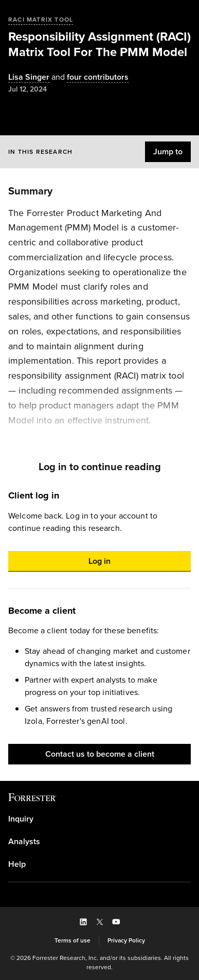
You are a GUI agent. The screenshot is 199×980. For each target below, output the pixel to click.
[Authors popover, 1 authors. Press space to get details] (29, 77)
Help (17, 864)
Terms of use (73, 940)
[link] (99, 819)
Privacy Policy (126, 940)
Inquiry (21, 819)
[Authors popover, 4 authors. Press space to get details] (89, 77)
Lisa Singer (29, 77)
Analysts (24, 842)
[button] (168, 152)
